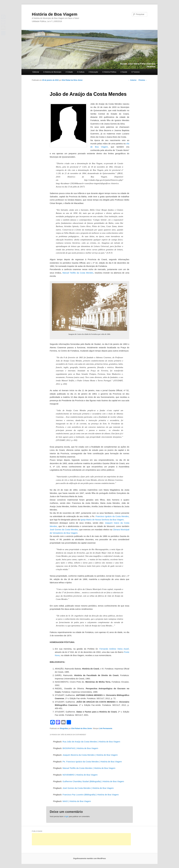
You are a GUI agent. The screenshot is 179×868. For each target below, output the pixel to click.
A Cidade (69, 72)
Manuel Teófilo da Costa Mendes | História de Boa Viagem (89, 768)
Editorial (36, 72)
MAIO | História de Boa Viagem (77, 801)
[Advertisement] (81, 839)
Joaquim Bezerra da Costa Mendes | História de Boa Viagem (90, 755)
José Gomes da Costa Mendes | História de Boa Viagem (88, 788)
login (67, 817)
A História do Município (52, 72)
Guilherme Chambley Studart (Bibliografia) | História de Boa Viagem (93, 781)
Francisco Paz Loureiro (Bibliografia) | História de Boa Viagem (91, 795)
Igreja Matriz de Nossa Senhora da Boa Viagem (102, 520)
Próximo (143, 80)
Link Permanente (106, 728)
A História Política (109, 72)
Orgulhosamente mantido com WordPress (89, 858)
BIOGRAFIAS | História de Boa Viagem (80, 748)
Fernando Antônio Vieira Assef (114, 649)
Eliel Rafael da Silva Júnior (72, 80)
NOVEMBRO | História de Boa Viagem (80, 775)
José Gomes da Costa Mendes (64, 530)
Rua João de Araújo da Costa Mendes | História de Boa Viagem (91, 742)
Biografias (64, 728)
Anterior (132, 80)
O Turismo (135, 72)
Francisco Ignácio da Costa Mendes (112, 516)
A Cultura (81, 72)
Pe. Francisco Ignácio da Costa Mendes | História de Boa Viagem (92, 762)
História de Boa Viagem (55, 14)
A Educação (93, 72)
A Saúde (124, 72)
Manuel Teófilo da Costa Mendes (78, 273)
